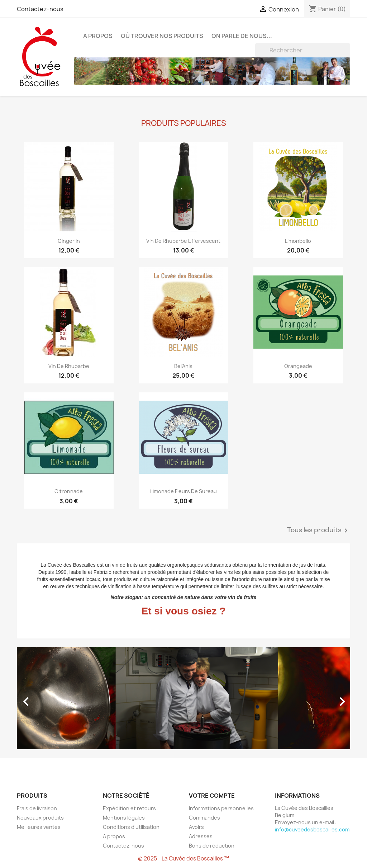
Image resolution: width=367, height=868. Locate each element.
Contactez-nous (40, 9)
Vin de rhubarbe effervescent (183, 241)
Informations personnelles (221, 808)
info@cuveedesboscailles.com (312, 829)
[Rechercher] (303, 50)
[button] (42, 698)
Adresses (201, 836)
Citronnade (69, 491)
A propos (98, 36)
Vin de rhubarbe (69, 366)
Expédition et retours (129, 808)
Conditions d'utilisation (131, 827)
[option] (183, 698)
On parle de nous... (242, 36)
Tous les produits (319, 530)
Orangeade (298, 366)
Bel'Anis (183, 366)
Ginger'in (69, 241)
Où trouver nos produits (162, 36)
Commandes (204, 818)
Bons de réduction (212, 846)
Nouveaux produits (40, 818)
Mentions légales (124, 818)
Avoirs (196, 827)
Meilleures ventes (39, 827)
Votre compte (212, 796)
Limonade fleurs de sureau (183, 491)
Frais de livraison (37, 808)
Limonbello (298, 241)
